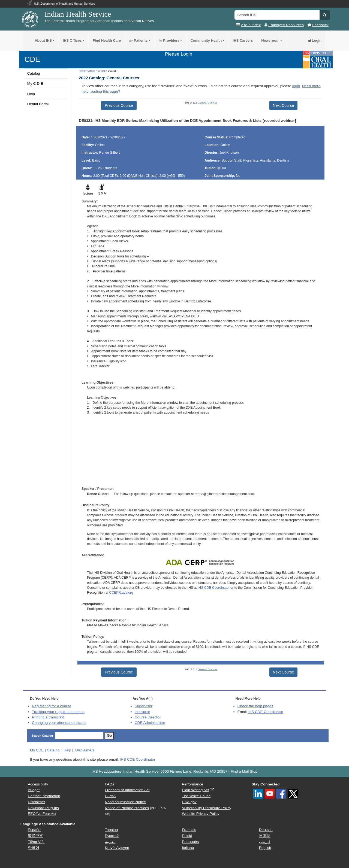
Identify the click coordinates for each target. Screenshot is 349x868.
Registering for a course (52, 706)
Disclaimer (36, 802)
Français (189, 830)
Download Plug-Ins (43, 808)
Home (82, 71)
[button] (325, 15)
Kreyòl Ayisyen (117, 848)
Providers (169, 40)
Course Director (148, 717)
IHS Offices (72, 40)
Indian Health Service (78, 14)
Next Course (284, 105)
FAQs (110, 784)
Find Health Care (107, 40)
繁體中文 (35, 836)
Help (31, 94)
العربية (110, 842)
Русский (112, 836)
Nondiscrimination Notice (125, 802)
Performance (192, 784)
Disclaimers (85, 750)
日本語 (265, 836)
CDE (32, 59)
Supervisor (144, 706)
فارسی (265, 842)
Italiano (188, 848)
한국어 (34, 848)
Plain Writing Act (195, 790)
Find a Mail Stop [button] (244, 771)
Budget (34, 790)
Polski (187, 836)
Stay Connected (266, 784)
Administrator (150, 723)
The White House (196, 796)
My (37, 750)
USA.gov (189, 802)
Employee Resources (286, 25)
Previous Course (119, 105)
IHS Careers (243, 40)
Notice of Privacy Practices (127, 808)
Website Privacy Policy (201, 814)
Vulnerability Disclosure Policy (207, 808)
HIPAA (110, 796)
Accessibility (38, 784)
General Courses (208, 103)
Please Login (179, 54)
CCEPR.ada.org (121, 593)
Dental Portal (38, 104)
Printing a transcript (48, 717)
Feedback (320, 25)
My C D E (35, 84)
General (102, 71)
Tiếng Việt (36, 842)
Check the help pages (255, 706)
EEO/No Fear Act (42, 814)
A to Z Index (251, 25)
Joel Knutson (229, 153)
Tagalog (112, 830)
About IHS (43, 40)
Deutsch (266, 830)
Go (109, 735)
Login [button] (315, 40)
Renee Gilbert (110, 153)
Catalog (34, 73)
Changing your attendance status (59, 723)
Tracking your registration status (58, 712)
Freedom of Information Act (127, 790)
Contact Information (44, 796)
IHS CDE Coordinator (214, 588)
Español (34, 830)
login (296, 86)
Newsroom (270, 40)
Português (190, 842)
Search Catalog (42, 736)
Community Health (206, 40)
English (265, 848)
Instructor (142, 712)
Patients (138, 40)
